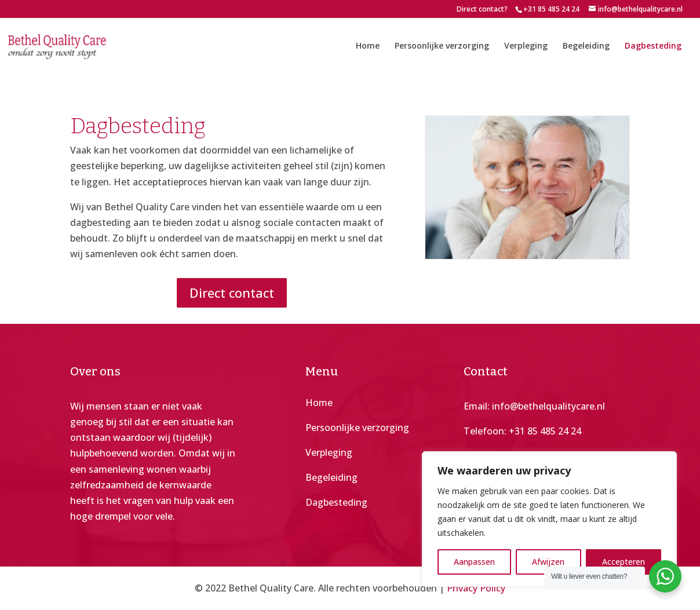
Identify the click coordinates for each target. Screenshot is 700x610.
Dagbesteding (653, 46)
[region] (549, 519)
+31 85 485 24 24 (545, 431)
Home (368, 46)
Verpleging (526, 46)
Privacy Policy (476, 588)
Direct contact (232, 293)
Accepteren (624, 562)
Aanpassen (474, 562)
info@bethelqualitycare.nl (548, 406)
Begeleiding (586, 46)
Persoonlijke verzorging (442, 46)
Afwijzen (548, 562)
